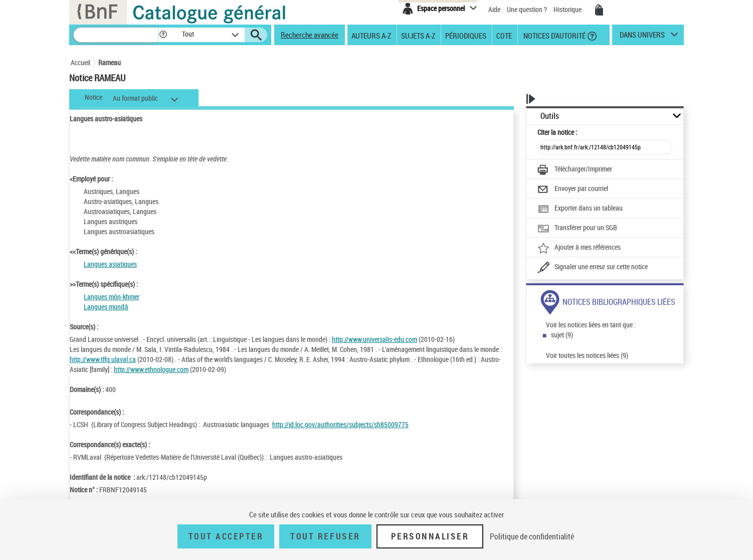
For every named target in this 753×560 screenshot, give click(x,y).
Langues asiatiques (110, 264)
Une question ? (527, 9)
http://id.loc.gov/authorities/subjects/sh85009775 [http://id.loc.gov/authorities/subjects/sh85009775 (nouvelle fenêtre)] (340, 424)
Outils (550, 116)
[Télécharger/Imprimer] (575, 170)
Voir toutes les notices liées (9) (587, 355)
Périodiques (466, 35)
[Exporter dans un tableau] (580, 209)
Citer (557, 132)
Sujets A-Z (418, 35)
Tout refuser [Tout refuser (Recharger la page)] (325, 536)
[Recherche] (116, 35)
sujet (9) (562, 335)
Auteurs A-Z (371, 35)
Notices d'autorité (554, 35)
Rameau (110, 62)
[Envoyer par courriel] (573, 190)
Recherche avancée (310, 35)
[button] (163, 35)
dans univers (642, 37)
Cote (504, 35)
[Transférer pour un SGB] (577, 229)
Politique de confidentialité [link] (532, 536)
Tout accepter (226, 536)
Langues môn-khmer (112, 297)
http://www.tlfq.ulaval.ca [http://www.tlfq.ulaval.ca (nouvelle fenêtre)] (103, 359)
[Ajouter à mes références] (579, 248)
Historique (568, 9)
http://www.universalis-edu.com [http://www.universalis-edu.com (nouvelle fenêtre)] (374, 339)
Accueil (80, 62)
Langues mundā (106, 307)
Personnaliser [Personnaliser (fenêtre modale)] (430, 536)
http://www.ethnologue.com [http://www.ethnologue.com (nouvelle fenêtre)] (151, 369)
